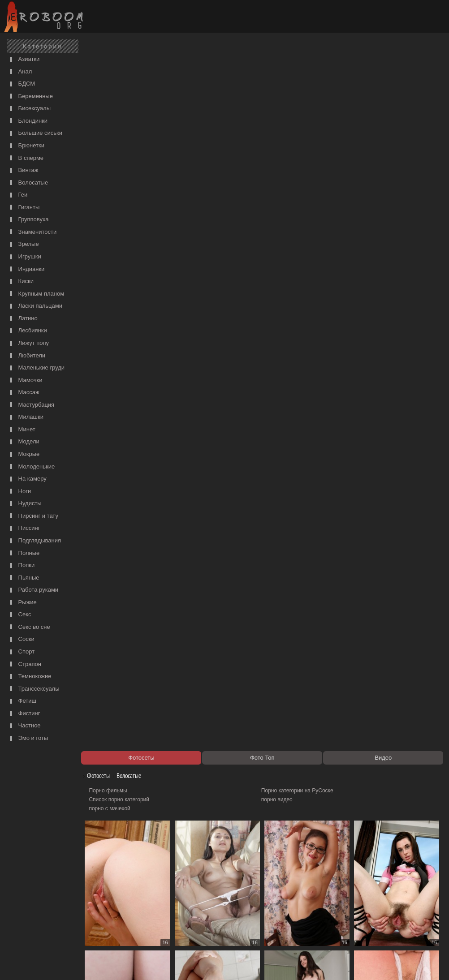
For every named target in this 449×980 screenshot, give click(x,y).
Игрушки (24, 257)
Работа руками (33, 590)
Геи (17, 195)
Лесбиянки (27, 331)
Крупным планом (36, 294)
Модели (24, 442)
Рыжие (22, 603)
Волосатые (28, 183)
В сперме (26, 158)
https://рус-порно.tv (287, 914)
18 (374, 898)
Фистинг (24, 714)
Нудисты (25, 504)
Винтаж (23, 170)
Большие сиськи (35, 133)
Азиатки (24, 59)
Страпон (24, 664)
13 (237, 898)
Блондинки (28, 121)
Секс (19, 615)
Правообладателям (82, 963)
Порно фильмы (113, 79)
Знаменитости (32, 232)
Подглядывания (34, 541)
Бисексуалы (29, 109)
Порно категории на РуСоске (300, 79)
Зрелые (23, 244)
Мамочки (25, 380)
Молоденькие (31, 467)
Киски (21, 282)
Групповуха (28, 220)
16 (319, 898)
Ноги (19, 492)
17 (347, 898)
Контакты (155, 963)
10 (155, 898)
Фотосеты (100, 64)
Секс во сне (29, 627)
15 (292, 898)
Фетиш (22, 701)
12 (209, 898)
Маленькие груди (36, 368)
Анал (20, 72)
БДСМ (21, 84)
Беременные (30, 97)
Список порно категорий (124, 88)
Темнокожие (30, 677)
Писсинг (24, 528)
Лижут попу (28, 343)
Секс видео (108, 923)
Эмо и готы (28, 738)
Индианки (26, 269)
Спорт (21, 652)
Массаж (24, 393)
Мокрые (24, 454)
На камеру (27, 479)
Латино (23, 319)
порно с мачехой (114, 97)
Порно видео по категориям (128, 914)
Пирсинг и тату (33, 516)
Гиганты (24, 208)
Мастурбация (31, 405)
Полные (24, 553)
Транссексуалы (34, 689)
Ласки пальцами (35, 306)
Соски (21, 639)
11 (182, 898)
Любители (26, 356)
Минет (22, 430)
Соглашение (125, 963)
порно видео (279, 88)
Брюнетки (26, 146)
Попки (21, 565)
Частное (24, 726)
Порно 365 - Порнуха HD (294, 923)
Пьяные (24, 578)
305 (402, 898)
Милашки (26, 417)
